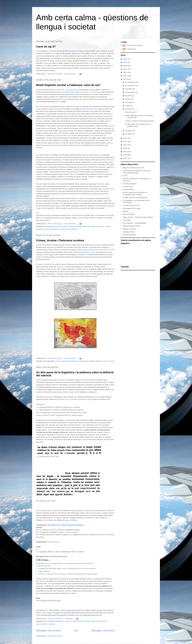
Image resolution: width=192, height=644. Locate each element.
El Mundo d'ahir (72, 51)
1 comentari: (68, 619)
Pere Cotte (127, 220)
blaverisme (60, 621)
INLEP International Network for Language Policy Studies (135, 193)
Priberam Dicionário (58, 556)
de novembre (131, 85)
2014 (125, 79)
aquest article (82, 250)
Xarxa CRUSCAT (129, 235)
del (55, 530)
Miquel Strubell (128, 214)
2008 (125, 155)
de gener (129, 134)
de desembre (131, 82)
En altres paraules (130, 184)
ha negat (51, 51)
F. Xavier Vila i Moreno (134, 45)
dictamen (63, 380)
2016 (125, 72)
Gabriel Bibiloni (129, 190)
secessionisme (42, 624)
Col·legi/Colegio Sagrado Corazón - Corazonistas (81, 92)
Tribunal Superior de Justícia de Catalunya (61, 229)
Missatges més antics (103, 631)
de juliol (129, 96)
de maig (129, 102)
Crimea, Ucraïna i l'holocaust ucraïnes (60, 240)
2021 (125, 59)
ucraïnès (111, 361)
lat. (41, 530)
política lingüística (96, 361)
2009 (125, 152)
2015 (125, 76)
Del (38, 530)
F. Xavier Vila (130, 49)
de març (129, 109)
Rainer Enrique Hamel (131, 226)
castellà (59, 226)
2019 (125, 62)
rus (105, 361)
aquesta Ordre (108, 189)
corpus (93, 621)
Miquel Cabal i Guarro (87, 252)
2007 (125, 158)
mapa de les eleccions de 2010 (102, 250)
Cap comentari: (70, 74)
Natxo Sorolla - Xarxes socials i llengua (138, 217)
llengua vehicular (83, 226)
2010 (125, 148)
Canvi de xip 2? (46, 47)
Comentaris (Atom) (55, 636)
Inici (76, 631)
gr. (57, 530)
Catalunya (72, 226)
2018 (125, 66)
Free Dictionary (53, 542)
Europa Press (73, 90)
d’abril (128, 106)
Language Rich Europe (132, 208)
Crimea (58, 361)
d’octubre (129, 89)
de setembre (130, 92)
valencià (52, 624)
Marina (125, 211)
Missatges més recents (48, 631)
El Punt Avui (60, 90)
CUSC (125, 176)
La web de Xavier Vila (131, 205)
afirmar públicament (90, 109)
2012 (125, 141)
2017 (125, 69)
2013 (125, 138)
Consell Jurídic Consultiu (80, 621)
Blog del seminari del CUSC (133, 168)
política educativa (97, 226)
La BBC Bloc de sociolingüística (135, 197)
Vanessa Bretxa (129, 232)
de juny (128, 99)
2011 (125, 145)
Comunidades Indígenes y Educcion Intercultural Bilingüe (137, 172)
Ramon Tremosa (129, 229)
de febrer (129, 131)
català (65, 226)
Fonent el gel (128, 187)
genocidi (65, 361)
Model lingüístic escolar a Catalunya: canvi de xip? (68, 85)
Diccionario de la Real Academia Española (65, 525)
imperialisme (83, 361)
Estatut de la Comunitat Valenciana (73, 399)
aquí (70, 135)
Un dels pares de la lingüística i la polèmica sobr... (138, 125)
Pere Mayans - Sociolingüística (135, 223)
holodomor (61, 267)
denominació (102, 621)
